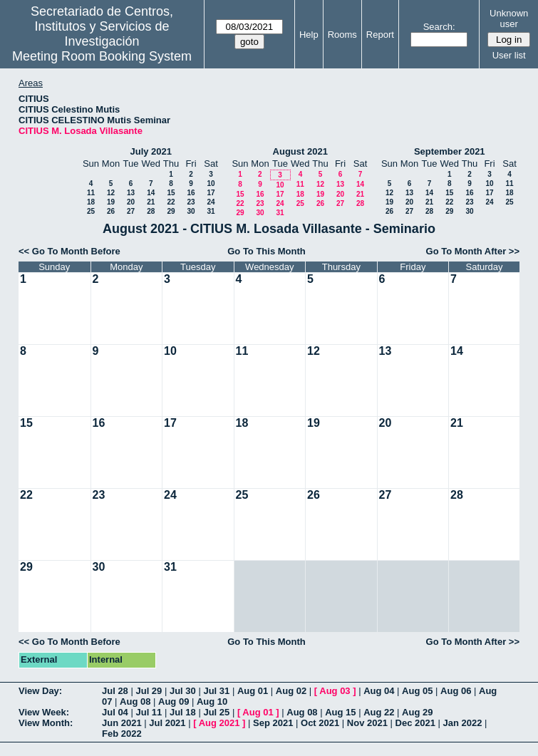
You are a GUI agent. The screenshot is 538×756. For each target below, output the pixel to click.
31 (211, 211)
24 (211, 202)
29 (171, 211)
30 (191, 211)
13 (131, 193)
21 (151, 202)
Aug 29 (417, 712)
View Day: (40, 691)
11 (91, 193)
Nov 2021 (367, 723)
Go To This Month (267, 251)
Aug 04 (379, 691)
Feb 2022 (122, 734)
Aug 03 (335, 691)
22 (171, 202)
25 (91, 211)
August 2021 (300, 151)
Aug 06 (456, 691)
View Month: (46, 723)
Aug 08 (135, 701)
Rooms (342, 35)
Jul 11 (149, 712)
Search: (439, 27)
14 (151, 193)
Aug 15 (340, 712)
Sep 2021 (273, 723)
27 (131, 211)
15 (171, 193)
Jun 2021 (122, 723)
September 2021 (450, 151)
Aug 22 (379, 712)
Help (309, 35)
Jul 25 (216, 712)
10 (211, 183)
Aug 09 (174, 701)
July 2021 (151, 151)
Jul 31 (216, 691)
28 (151, 211)
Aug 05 (417, 691)
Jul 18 (183, 712)
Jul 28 (115, 691)
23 (191, 202)
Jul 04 (115, 712)
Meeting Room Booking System (102, 56)
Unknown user (509, 19)
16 (191, 193)
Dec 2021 (415, 723)
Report (380, 35)
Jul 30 (183, 691)
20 (131, 202)
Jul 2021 (167, 723)
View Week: (44, 712)
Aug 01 (253, 691)
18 (91, 202)
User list (509, 55)
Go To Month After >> (473, 251)
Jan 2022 (463, 723)
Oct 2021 (320, 723)
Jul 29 (149, 691)
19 (111, 202)
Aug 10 (212, 701)
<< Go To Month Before (69, 251)
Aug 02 (291, 691)
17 (211, 193)
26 (111, 211)
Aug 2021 (219, 723)
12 (111, 193)
